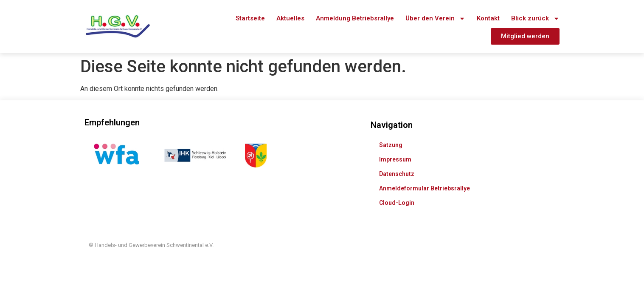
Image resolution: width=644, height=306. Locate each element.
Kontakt (488, 18)
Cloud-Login (397, 192)
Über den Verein (435, 18)
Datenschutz (397, 163)
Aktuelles (290, 18)
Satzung (391, 134)
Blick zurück (535, 18)
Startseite (250, 18)
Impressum (395, 149)
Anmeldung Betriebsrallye (355, 18)
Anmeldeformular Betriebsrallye (425, 178)
